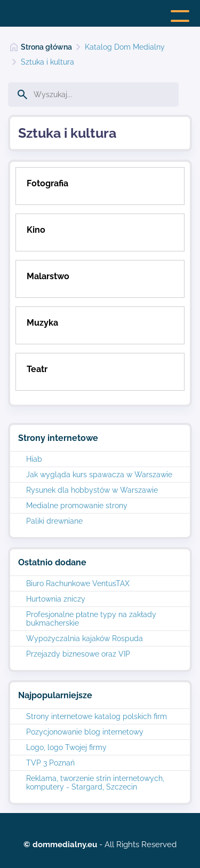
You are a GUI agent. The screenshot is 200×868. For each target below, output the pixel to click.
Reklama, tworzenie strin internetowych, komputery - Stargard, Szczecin (95, 783)
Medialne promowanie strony (77, 506)
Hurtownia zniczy (56, 599)
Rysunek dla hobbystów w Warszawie (92, 490)
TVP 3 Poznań (50, 763)
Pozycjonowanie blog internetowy (85, 732)
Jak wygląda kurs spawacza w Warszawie (99, 475)
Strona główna (46, 47)
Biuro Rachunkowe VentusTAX (78, 583)
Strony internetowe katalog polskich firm (97, 716)
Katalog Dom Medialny (125, 47)
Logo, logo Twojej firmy (66, 747)
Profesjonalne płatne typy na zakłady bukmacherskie (91, 619)
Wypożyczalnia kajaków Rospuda (85, 638)
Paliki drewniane (54, 521)
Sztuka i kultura (47, 62)
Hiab (34, 459)
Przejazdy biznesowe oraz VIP (78, 654)
